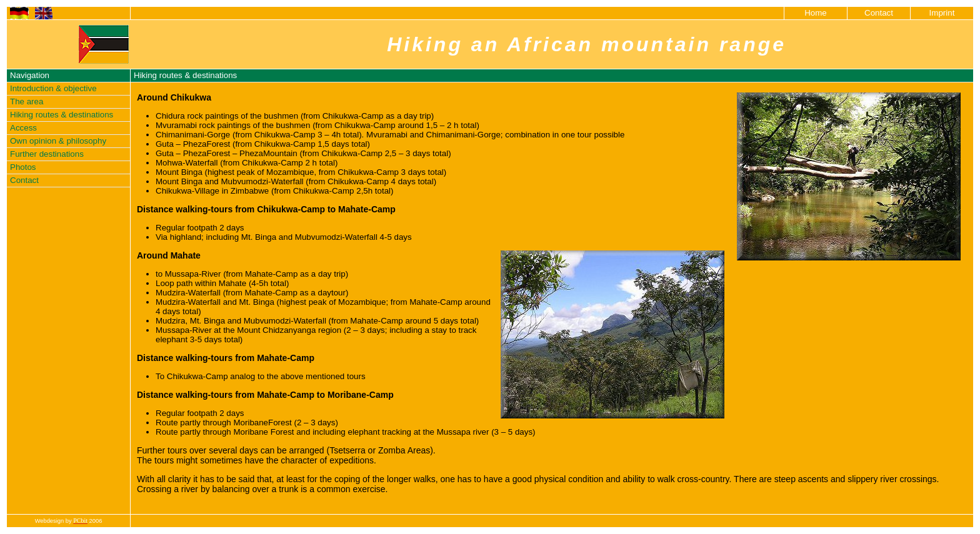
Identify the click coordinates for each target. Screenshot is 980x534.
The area (27, 101)
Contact (879, 13)
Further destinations (47, 154)
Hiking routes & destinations (62, 115)
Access (23, 128)
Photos (23, 167)
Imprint (942, 13)
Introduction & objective (53, 88)
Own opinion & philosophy (58, 141)
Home (816, 13)
